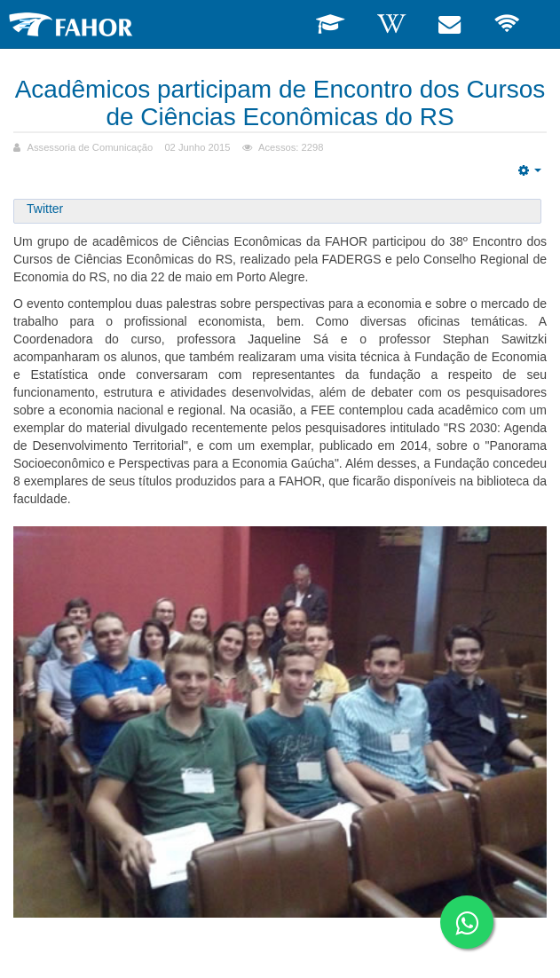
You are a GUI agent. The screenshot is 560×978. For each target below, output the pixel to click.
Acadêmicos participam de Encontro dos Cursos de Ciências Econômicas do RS (280, 103)
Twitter (45, 209)
